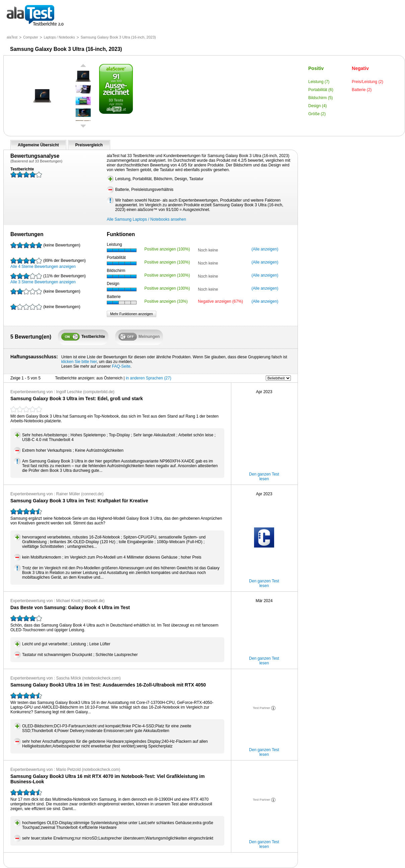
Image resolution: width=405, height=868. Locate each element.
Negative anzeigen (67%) (220, 301)
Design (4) (317, 106)
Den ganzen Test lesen (264, 477)
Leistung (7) (319, 82)
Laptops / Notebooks (59, 37)
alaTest (12, 37)
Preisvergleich (89, 145)
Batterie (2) (362, 90)
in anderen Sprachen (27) (149, 378)
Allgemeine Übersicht (38, 145)
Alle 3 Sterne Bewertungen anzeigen (48, 279)
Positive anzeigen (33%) (166, 301)
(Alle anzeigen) (265, 249)
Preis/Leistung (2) (368, 82)
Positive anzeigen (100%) (167, 249)
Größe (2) (317, 114)
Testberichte (35, 16)
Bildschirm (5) (320, 98)
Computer (31, 37)
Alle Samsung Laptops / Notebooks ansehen (146, 219)
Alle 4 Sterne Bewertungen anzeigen (48, 263)
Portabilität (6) (321, 90)
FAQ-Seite (121, 366)
